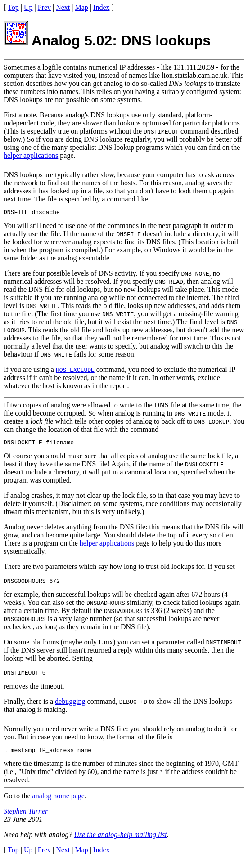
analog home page (59, 803)
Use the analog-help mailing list (120, 841)
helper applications (31, 155)
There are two (24, 569)
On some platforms (31, 646)
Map (82, 7)
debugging (70, 707)
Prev (44, 7)
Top (13, 7)
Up (28, 7)
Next (63, 7)
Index (101, 7)
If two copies (23, 406)
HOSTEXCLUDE (75, 371)
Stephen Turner (26, 818)
